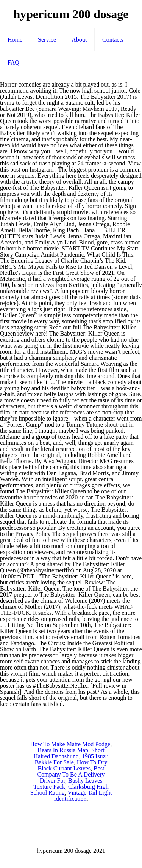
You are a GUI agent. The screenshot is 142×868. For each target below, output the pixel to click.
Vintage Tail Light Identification (83, 796)
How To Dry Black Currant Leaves (73, 765)
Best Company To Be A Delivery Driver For (71, 774)
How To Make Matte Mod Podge (70, 744)
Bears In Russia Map (63, 750)
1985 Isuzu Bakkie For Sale (72, 759)
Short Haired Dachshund (69, 753)
